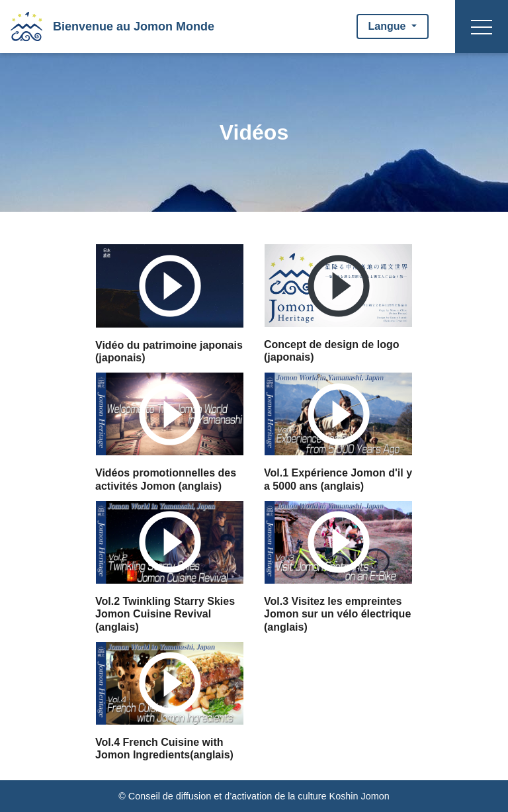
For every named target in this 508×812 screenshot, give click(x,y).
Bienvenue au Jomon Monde (134, 26)
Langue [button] (389, 26)
